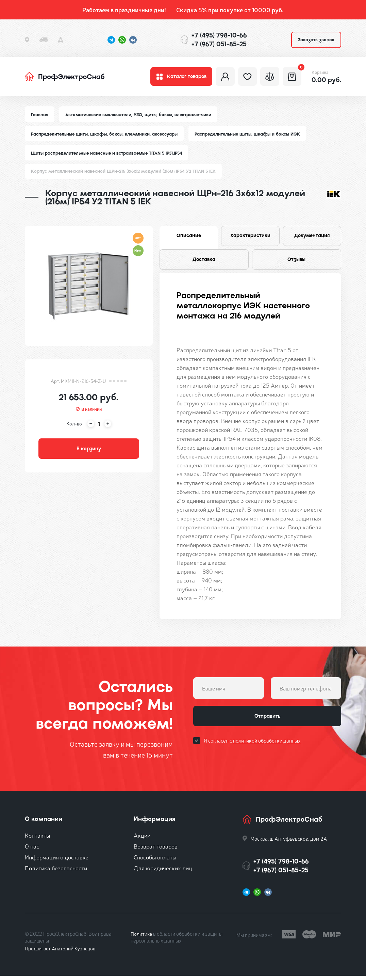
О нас (32, 850)
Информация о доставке (57, 861)
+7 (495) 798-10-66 (219, 35)
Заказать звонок (316, 40)
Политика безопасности (56, 872)
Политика (142, 938)
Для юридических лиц (163, 872)
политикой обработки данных (267, 746)
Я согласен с (252, 746)
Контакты (37, 839)
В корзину (89, 452)
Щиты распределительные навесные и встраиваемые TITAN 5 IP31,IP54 (109, 155)
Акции (142, 839)
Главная (40, 116)
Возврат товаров (156, 850)
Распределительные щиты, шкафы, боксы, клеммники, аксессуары (106, 136)
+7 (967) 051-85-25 (219, 44)
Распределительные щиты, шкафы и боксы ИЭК (252, 136)
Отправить (267, 721)
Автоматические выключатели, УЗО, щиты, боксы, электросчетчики (140, 116)
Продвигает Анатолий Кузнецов (62, 952)
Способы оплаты (155, 861)
